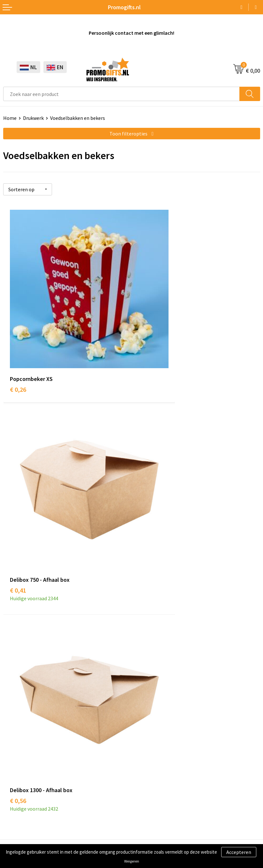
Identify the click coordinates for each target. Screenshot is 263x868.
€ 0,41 (146, 345)
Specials (12, 763)
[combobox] (121, 94)
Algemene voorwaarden (29, 795)
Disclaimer (15, 824)
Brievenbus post (21, 724)
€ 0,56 (18, 512)
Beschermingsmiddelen (29, 714)
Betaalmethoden (154, 724)
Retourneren (149, 734)
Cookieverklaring (22, 805)
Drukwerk (33, 118)
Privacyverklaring (22, 814)
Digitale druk (17, 744)
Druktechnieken (152, 597)
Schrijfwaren (17, 705)
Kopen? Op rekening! (158, 587)
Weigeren (132, 861)
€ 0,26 (18, 345)
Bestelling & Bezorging (160, 714)
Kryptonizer (16, 753)
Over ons (144, 578)
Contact (144, 705)
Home (10, 118)
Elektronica (16, 734)
